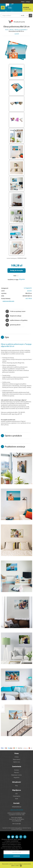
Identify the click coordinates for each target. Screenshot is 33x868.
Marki (17, 799)
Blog (16, 786)
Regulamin (17, 778)
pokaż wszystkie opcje (8, 301)
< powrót (16, 34)
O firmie (17, 757)
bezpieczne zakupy (13, 316)
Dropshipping (17, 796)
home (7, 30)
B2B (16, 794)
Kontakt (16, 803)
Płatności (16, 773)
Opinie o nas (17, 762)
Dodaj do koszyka (17, 271)
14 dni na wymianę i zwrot (15, 311)
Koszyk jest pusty (16, 22)
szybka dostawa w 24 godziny (16, 320)
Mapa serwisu (17, 760)
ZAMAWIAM (16, 856)
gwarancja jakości (13, 325)
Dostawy (17, 770)
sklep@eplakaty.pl (17, 807)
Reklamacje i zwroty (17, 775)
